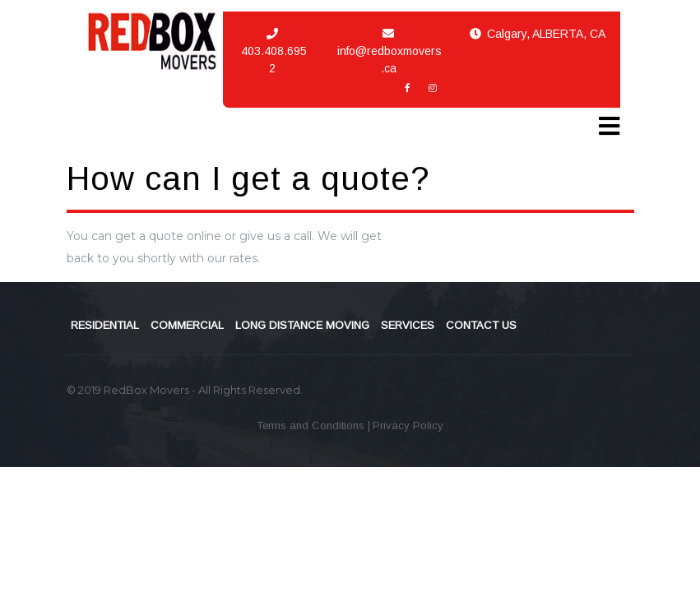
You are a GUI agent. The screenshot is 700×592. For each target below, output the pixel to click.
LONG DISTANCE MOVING (302, 325)
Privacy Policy (408, 425)
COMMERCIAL (187, 325)
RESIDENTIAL (105, 325)
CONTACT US (481, 325)
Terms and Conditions (312, 425)
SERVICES (408, 325)
